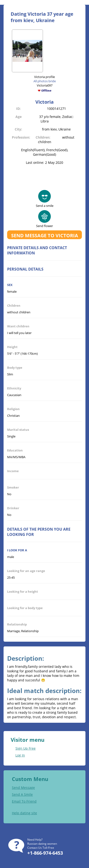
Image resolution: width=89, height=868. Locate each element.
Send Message (23, 788)
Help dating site (24, 813)
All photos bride (45, 81)
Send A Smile (22, 794)
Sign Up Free (26, 748)
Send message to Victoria (45, 235)
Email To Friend (24, 801)
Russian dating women (42, 844)
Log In (20, 755)
